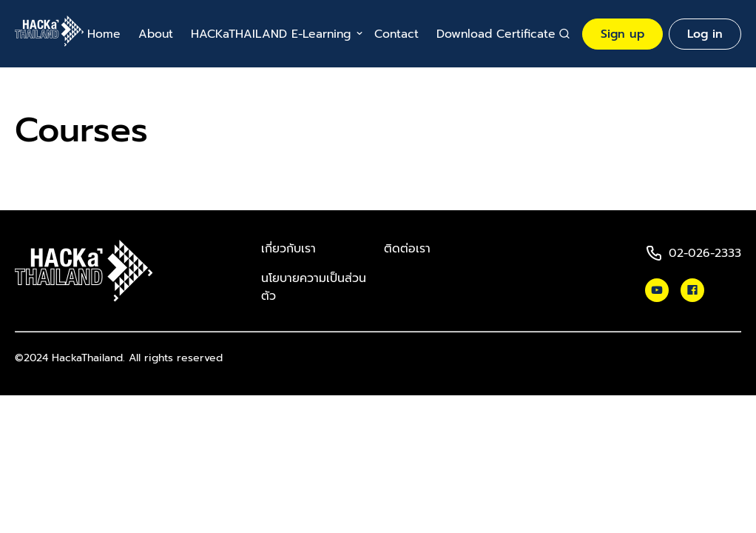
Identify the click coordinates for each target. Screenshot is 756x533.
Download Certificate (496, 34)
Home (104, 34)
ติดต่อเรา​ (407, 249)
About (156, 34)
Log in (705, 34)
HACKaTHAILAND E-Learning (271, 34)
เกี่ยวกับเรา (288, 249)
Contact (396, 34)
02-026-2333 (705, 253)
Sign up (622, 34)
